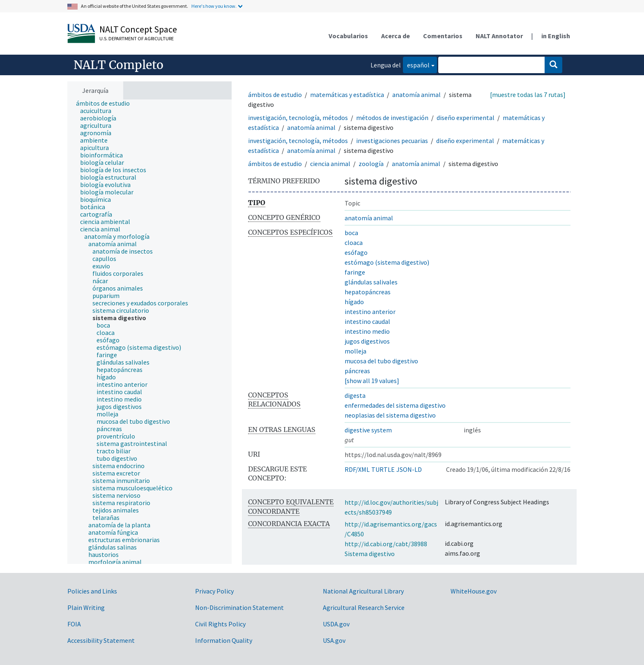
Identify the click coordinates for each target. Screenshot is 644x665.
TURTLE (383, 469)
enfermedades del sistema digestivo (395, 405)
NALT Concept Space (138, 29)
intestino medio (367, 331)
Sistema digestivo (370, 554)
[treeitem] (106, 103)
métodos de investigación (392, 118)
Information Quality (224, 640)
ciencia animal (330, 164)
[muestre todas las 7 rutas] (528, 95)
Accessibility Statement (101, 640)
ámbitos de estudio (275, 95)
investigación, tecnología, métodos (298, 118)
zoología (371, 164)
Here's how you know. (214, 6)
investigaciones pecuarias (392, 141)
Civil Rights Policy (220, 624)
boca (351, 233)
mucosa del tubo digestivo (381, 361)
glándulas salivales (371, 282)
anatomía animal (416, 95)
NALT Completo (118, 65)
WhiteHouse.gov (474, 591)
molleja (355, 351)
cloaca (354, 242)
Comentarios (443, 36)
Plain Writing (86, 607)
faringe (355, 272)
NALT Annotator (499, 36)
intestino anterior (370, 312)
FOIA (74, 624)
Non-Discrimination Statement (239, 607)
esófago (356, 252)
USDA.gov (336, 624)
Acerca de (396, 36)
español (416, 64)
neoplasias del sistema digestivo (390, 415)
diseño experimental (466, 118)
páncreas (357, 371)
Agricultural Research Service (364, 607)
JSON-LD (409, 469)
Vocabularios (348, 36)
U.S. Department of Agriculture (137, 38)
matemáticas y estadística (347, 95)
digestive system (368, 430)
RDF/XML (357, 469)
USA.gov (334, 640)
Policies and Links (92, 591)
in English (556, 36)
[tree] (149, 332)
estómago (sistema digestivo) (387, 262)
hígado (354, 302)
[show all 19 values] (372, 381)
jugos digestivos (367, 341)
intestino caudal (367, 321)
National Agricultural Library (363, 591)
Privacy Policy (214, 591)
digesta (355, 395)
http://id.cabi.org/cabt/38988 (386, 544)
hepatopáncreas (368, 292)
